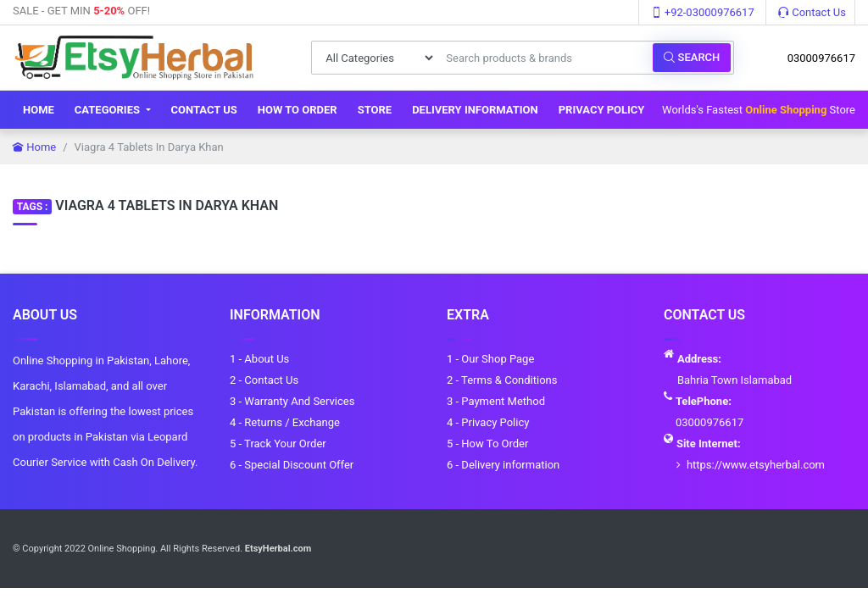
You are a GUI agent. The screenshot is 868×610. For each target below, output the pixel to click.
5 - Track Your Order (278, 444)
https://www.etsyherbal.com (756, 465)
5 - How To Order (487, 444)
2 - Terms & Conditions (502, 380)
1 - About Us (259, 359)
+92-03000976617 (703, 12)
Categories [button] (108, 110)
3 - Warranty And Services (292, 401)
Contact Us (812, 12)
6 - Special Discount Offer (292, 465)
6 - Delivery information (503, 465)
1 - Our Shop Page (490, 359)
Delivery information (475, 110)
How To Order (298, 110)
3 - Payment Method (496, 401)
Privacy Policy (602, 110)
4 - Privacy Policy (488, 422)
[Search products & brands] (545, 58)
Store (375, 110)
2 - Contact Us (264, 380)
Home (39, 110)
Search (692, 57)
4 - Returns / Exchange (285, 422)
